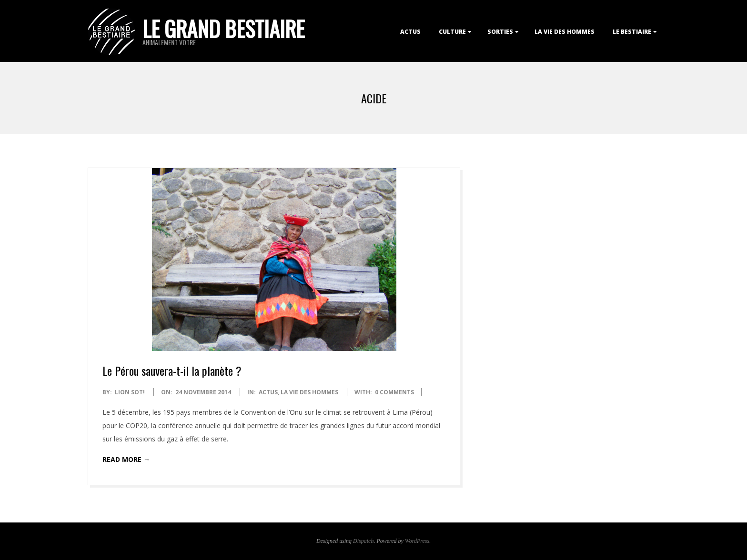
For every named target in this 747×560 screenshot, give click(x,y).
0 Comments (394, 392)
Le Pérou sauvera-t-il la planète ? (172, 370)
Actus (410, 32)
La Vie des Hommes (565, 32)
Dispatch (363, 541)
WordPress (417, 541)
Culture (452, 32)
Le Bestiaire (632, 32)
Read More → (126, 459)
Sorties (500, 32)
